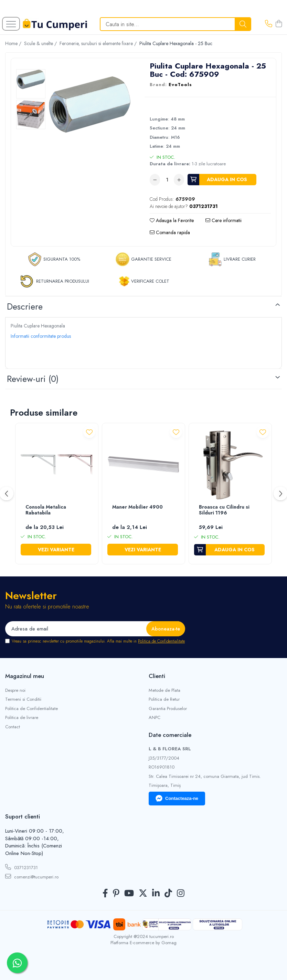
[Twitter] (143, 894)
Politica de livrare (22, 718)
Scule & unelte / (41, 43)
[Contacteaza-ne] (269, 24)
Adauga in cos (227, 179)
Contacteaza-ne (177, 799)
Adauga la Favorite (172, 220)
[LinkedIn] (156, 894)
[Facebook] (105, 894)
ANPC (155, 718)
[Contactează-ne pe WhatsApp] (17, 963)
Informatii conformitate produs (41, 336)
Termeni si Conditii (23, 699)
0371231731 (22, 867)
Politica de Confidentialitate (161, 641)
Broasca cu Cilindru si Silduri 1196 (224, 510)
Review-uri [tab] (33, 379)
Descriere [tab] (25, 306)
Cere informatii (224, 220)
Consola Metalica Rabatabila (46, 510)
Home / (14, 43)
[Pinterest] (116, 894)
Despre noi (15, 690)
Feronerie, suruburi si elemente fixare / (99, 43)
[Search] (176, 24)
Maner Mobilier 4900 (137, 507)
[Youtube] (129, 894)
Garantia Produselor (168, 709)
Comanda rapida (170, 232)
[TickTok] (168, 894)
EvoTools (180, 85)
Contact (13, 727)
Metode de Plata (164, 690)
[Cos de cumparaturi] (279, 24)
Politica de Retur (164, 699)
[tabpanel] (90, 105)
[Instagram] (181, 894)
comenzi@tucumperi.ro (32, 877)
